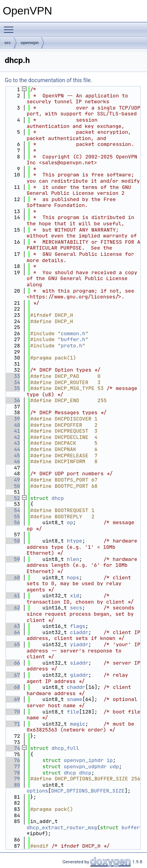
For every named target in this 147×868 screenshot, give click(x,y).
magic (77, 724)
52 (12, 498)
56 (12, 522)
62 (12, 608)
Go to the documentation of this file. (48, 80)
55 (12, 517)
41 (12, 431)
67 (12, 675)
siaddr (79, 663)
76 (12, 760)
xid (74, 596)
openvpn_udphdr (85, 766)
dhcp (58, 498)
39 (12, 419)
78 (12, 773)
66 (12, 663)
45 (12, 456)
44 (12, 449)
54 (12, 510)
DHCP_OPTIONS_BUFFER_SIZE (88, 791)
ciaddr (79, 632)
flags (77, 626)
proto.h (72, 346)
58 (12, 541)
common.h (73, 333)
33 (12, 376)
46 (12, 461)
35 (12, 388)
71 (12, 724)
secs (76, 608)
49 (12, 480)
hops (73, 578)
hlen (73, 559)
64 (12, 632)
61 (12, 596)
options (37, 791)
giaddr (79, 675)
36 (12, 400)
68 (12, 687)
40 (12, 425)
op (70, 522)
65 (12, 644)
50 (12, 486)
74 (12, 748)
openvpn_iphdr (84, 760)
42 (12, 437)
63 (12, 626)
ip (110, 760)
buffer (131, 828)
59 (12, 559)
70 (12, 712)
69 (12, 699)
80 (12, 785)
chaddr (76, 687)
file (73, 712)
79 (12, 779)
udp (114, 766)
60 (12, 578)
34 (12, 382)
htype (75, 541)
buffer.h (73, 339)
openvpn (30, 43)
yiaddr (79, 644)
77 (12, 766)
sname (75, 699)
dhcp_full (65, 748)
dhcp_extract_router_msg (62, 828)
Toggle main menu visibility (11, 26)
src (8, 43)
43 (12, 443)
